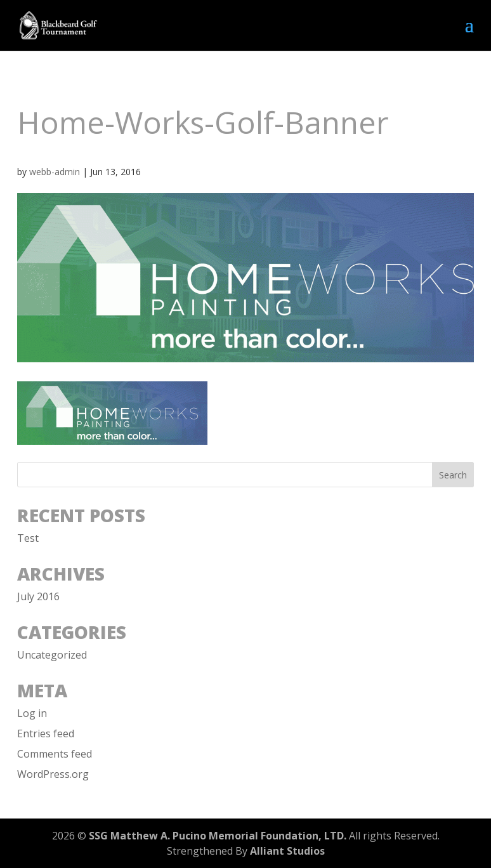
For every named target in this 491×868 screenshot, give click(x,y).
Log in (32, 713)
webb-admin (55, 172)
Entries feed (46, 733)
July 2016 (38, 596)
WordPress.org (53, 774)
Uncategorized (52, 655)
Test (28, 538)
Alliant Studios (287, 851)
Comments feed (55, 754)
